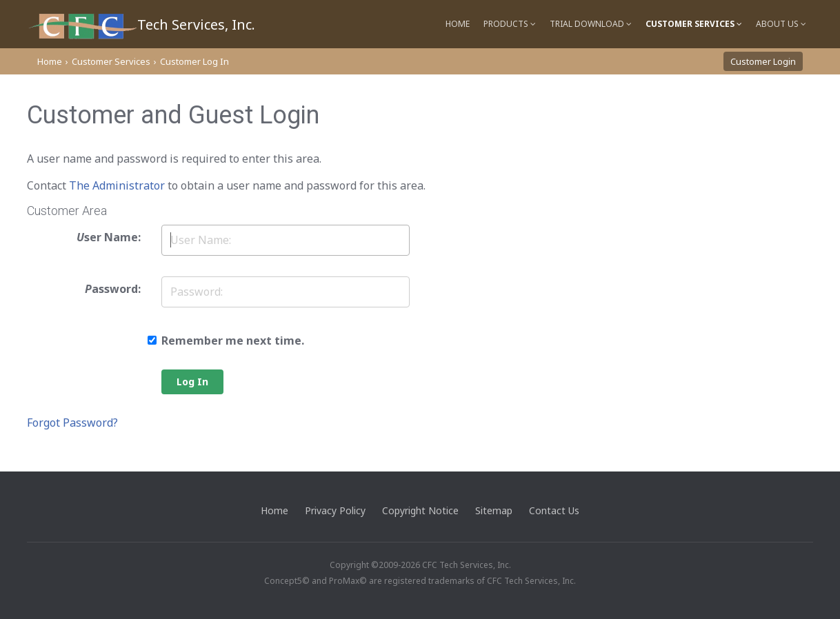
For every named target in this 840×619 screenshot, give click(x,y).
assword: (113, 289)
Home (458, 24)
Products (510, 24)
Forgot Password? (72, 423)
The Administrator (117, 185)
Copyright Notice (420, 510)
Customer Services (694, 24)
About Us (781, 24)
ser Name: (109, 237)
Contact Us (554, 510)
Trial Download (591, 24)
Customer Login (763, 61)
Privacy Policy (335, 510)
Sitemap (494, 510)
